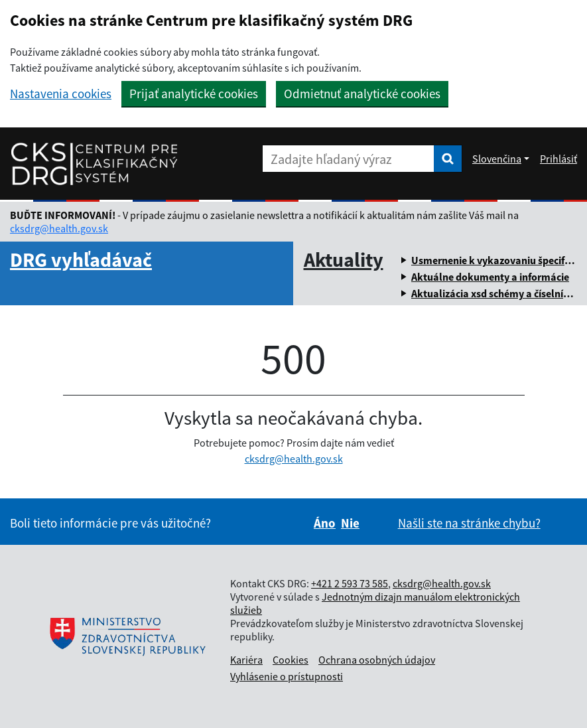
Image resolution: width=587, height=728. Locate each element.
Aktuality (344, 259)
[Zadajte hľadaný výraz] (348, 159)
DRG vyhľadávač (81, 259)
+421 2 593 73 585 (350, 583)
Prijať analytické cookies (194, 94)
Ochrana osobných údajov (377, 660)
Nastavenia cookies (61, 94)
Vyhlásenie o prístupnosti (287, 676)
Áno (325, 523)
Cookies (291, 660)
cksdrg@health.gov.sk (59, 228)
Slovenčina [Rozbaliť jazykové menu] (497, 159)
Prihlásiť (558, 159)
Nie (350, 523)
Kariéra (246, 660)
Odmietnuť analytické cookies (362, 94)
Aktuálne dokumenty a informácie (490, 277)
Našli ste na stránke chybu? (469, 523)
